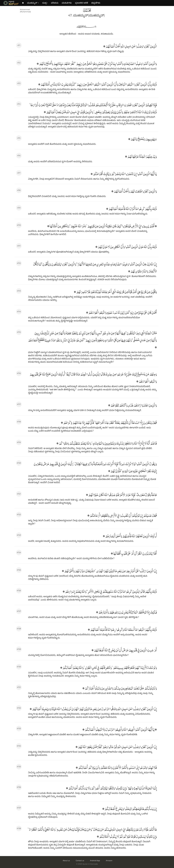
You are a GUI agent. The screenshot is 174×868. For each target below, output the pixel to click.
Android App (95, 861)
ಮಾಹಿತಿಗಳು (67, 3)
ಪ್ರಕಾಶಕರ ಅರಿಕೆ (82, 3)
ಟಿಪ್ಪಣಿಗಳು (96, 3)
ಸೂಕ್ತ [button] (45, 3)
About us (66, 861)
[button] (33, 3)
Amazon (109, 861)
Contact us (80, 861)
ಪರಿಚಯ (55, 3)
